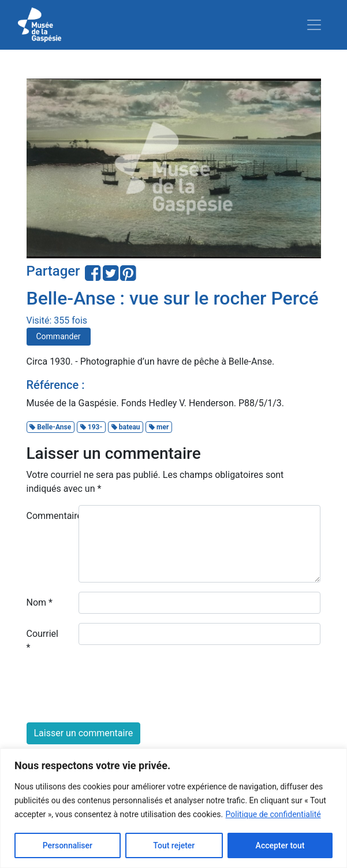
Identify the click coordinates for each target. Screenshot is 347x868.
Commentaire (48, 516)
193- (91, 427)
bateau (126, 427)
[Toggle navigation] (314, 25)
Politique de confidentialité (273, 814)
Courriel (42, 641)
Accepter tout (280, 845)
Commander (59, 336)
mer (159, 427)
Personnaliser (68, 845)
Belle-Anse (50, 427)
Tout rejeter (174, 845)
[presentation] (114, 691)
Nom (40, 602)
